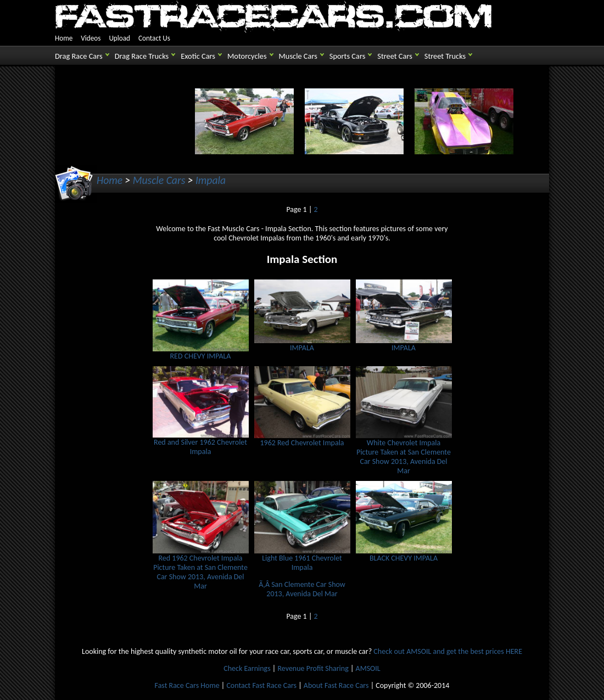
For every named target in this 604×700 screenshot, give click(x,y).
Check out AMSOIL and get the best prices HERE (448, 651)
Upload (119, 38)
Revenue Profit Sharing (313, 668)
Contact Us (154, 38)
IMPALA (302, 344)
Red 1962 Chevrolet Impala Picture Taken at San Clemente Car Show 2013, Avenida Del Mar (201, 569)
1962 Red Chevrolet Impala (302, 439)
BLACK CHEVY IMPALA (404, 555)
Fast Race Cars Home (187, 685)
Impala (211, 180)
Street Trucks (445, 56)
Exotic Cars (198, 56)
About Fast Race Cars (336, 685)
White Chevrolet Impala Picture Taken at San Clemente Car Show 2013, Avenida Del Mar (404, 453)
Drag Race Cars (79, 56)
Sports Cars (347, 56)
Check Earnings (247, 668)
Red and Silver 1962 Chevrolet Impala (201, 443)
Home (64, 38)
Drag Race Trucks (142, 56)
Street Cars (395, 56)
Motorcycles (247, 56)
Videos (91, 38)
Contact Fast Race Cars (261, 685)
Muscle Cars (298, 56)
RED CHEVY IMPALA (201, 352)
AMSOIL (368, 668)
